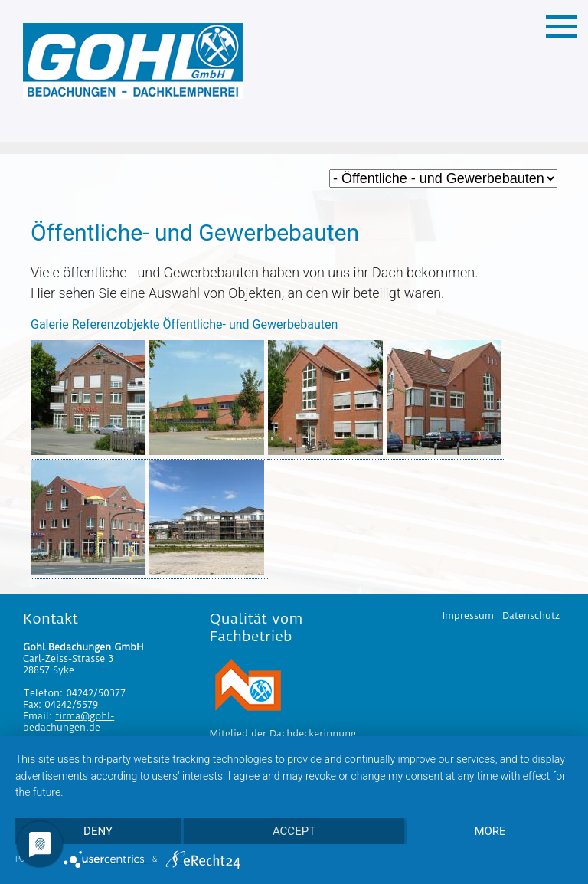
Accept (294, 831)
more (490, 831)
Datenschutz (531, 616)
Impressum (468, 616)
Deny (98, 831)
